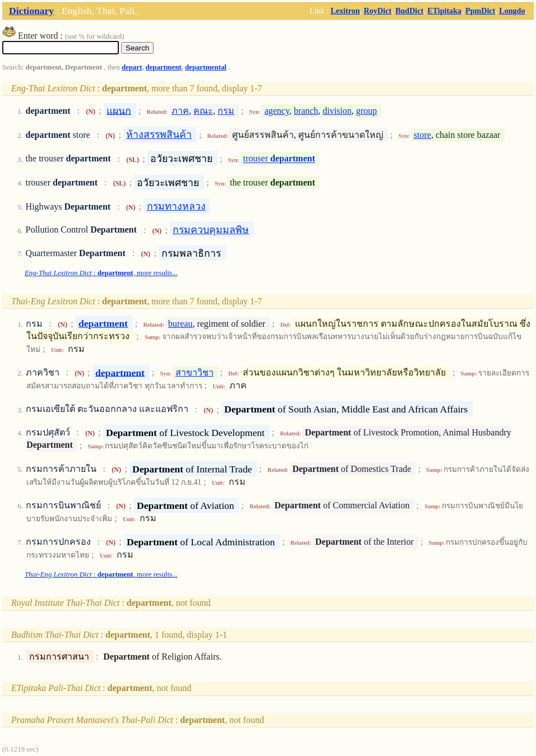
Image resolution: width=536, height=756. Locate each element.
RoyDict (378, 11)
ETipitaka (444, 11)
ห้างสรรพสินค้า (159, 134)
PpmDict (480, 11)
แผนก (119, 110)
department (164, 67)
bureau (181, 324)
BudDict (409, 11)
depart (132, 67)
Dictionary (31, 11)
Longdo (512, 11)
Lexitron (345, 11)
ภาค (180, 111)
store (422, 135)
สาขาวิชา (195, 372)
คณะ (203, 111)
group (366, 111)
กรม (226, 111)
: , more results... (101, 273)
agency (277, 111)
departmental (206, 67)
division (337, 111)
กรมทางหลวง (176, 206)
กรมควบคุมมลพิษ (211, 230)
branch (306, 111)
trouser (279, 159)
